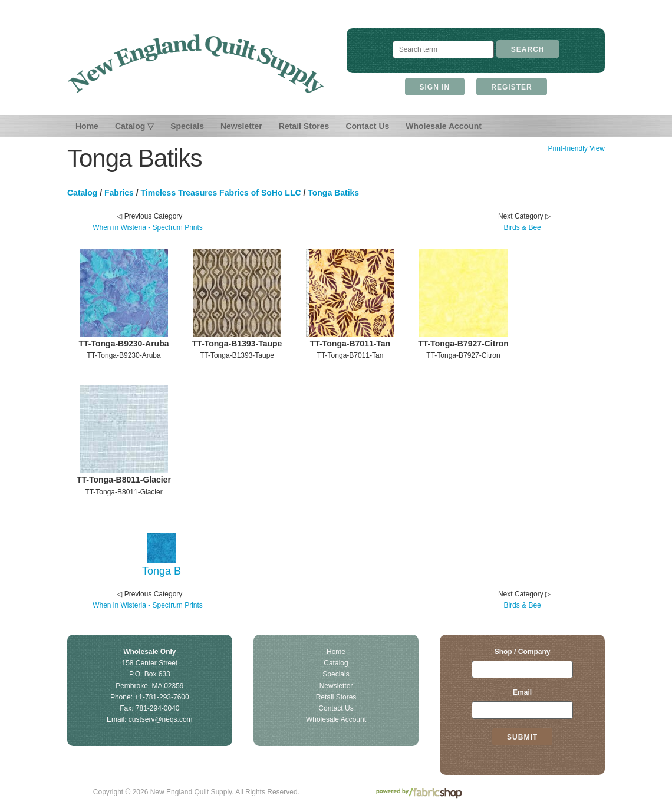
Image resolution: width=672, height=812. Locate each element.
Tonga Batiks (333, 193)
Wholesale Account (444, 126)
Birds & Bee (522, 227)
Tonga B (162, 571)
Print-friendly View (576, 148)
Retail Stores (304, 126)
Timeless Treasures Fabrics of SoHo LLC (221, 193)
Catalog (82, 193)
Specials (187, 126)
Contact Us (367, 126)
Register (511, 87)
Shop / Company (523, 652)
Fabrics (119, 193)
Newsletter (241, 126)
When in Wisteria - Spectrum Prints (148, 227)
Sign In (435, 87)
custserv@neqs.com (161, 719)
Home (87, 126)
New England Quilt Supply (196, 64)
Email (522, 692)
